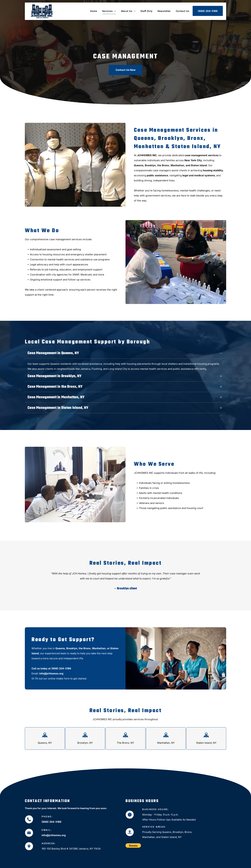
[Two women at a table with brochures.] (176, 262)
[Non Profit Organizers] (75, 472)
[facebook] (217, 863)
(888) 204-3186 (61, 656)
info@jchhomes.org (51, 661)
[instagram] (223, 863)
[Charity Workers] (75, 165)
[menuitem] (91, 11)
